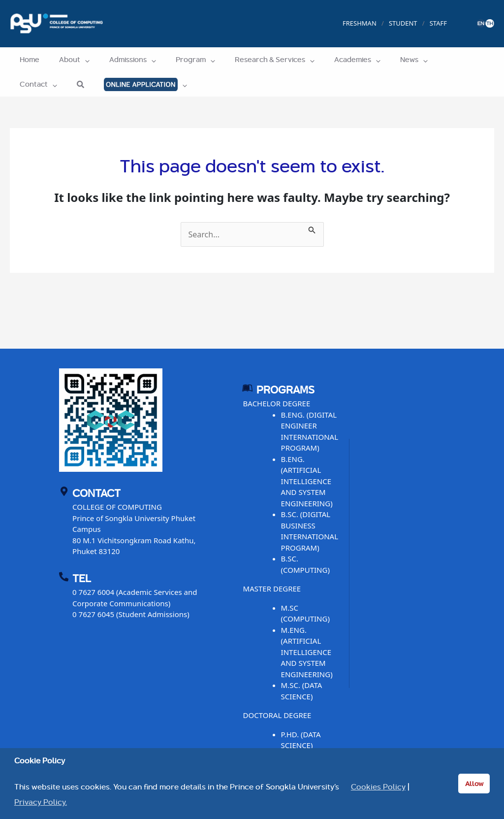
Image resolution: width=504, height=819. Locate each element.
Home (27, 59)
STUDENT (403, 23)
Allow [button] (474, 784)
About (67, 60)
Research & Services (252, 60)
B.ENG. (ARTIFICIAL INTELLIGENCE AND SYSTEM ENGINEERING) (307, 481)
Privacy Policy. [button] (41, 802)
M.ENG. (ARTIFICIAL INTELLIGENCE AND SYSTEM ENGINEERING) (307, 652)
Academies (330, 60)
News (382, 60)
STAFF (438, 23)
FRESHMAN (360, 23)
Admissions (120, 60)
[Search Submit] (312, 228)
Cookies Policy (378, 787)
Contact (429, 60)
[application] (78, 60)
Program (178, 60)
